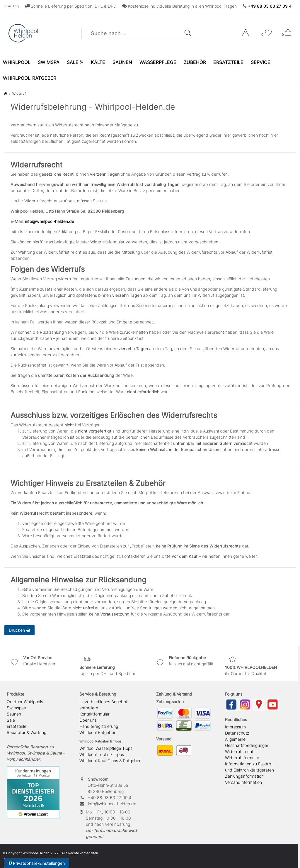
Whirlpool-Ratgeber (30, 78)
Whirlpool (17, 62)
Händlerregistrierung (99, 726)
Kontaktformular (94, 714)
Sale (11, 720)
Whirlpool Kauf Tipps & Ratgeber (110, 761)
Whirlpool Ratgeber (97, 732)
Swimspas (16, 708)
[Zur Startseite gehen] (6, 94)
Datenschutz (237, 733)
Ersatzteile (228, 62)
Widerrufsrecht (239, 751)
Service (261, 62)
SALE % (75, 62)
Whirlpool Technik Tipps (102, 754)
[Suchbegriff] (133, 33)
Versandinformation (243, 782)
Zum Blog (12, 6)
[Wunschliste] (267, 33)
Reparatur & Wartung (27, 732)
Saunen (122, 62)
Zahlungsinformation (244, 776)
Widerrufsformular (242, 758)
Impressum (235, 727)
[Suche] (187, 33)
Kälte (98, 62)
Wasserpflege (158, 62)
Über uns (88, 720)
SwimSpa (49, 62)
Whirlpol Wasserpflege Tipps (106, 748)
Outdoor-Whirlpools (25, 702)
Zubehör (195, 62)
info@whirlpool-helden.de (50, 221)
